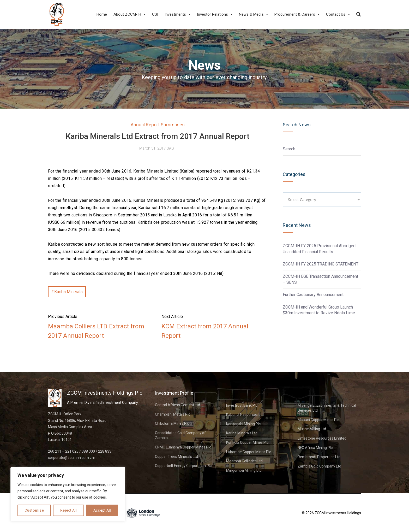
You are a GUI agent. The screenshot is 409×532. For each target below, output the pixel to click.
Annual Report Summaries (158, 125)
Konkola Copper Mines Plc (247, 442)
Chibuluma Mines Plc (172, 423)
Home (102, 14)
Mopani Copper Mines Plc (318, 420)
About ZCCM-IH (127, 14)
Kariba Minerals (68, 292)
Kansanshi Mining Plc (243, 424)
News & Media (251, 14)
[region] (68, 494)
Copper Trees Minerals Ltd (176, 457)
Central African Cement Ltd (178, 405)
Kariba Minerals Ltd (242, 433)
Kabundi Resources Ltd (245, 415)
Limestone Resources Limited (322, 438)
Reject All (69, 510)
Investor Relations (212, 14)
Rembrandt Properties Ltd (319, 457)
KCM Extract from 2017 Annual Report (205, 331)
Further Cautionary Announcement (313, 295)
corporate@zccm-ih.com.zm (72, 458)
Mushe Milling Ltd (312, 429)
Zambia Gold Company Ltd (319, 466)
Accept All (102, 510)
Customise (34, 510)
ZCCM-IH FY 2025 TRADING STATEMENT (321, 264)
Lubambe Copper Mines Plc (249, 452)
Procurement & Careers (295, 14)
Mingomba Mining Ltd (244, 470)
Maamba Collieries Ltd (244, 461)
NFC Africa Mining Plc (315, 448)
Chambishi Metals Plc (173, 414)
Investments (175, 14)
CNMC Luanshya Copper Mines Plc (183, 447)
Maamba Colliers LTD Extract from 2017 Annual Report (96, 331)
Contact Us (336, 14)
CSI (155, 14)
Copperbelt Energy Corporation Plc (183, 466)
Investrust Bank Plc (242, 405)
